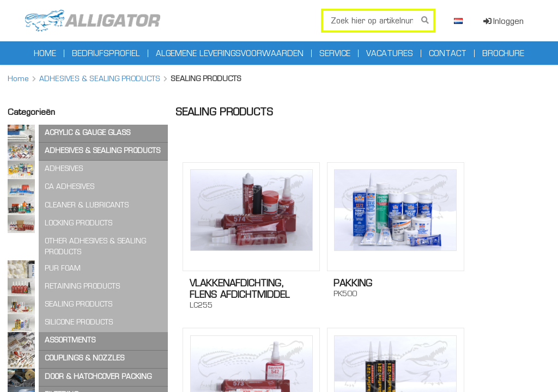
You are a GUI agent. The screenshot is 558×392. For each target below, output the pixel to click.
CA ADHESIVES (69, 186)
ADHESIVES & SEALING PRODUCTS (100, 78)
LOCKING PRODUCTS (78, 223)
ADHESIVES (64, 169)
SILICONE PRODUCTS (79, 322)
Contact (448, 53)
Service (335, 53)
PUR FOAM (63, 268)
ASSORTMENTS (70, 340)
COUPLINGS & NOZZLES (84, 358)
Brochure (503, 53)
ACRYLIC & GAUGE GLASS (87, 133)
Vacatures (390, 53)
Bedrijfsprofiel (106, 53)
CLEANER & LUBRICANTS (87, 205)
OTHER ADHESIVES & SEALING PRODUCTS (95, 246)
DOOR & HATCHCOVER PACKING (98, 376)
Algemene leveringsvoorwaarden (230, 53)
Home (45, 53)
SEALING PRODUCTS (78, 304)
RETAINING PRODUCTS (82, 286)
